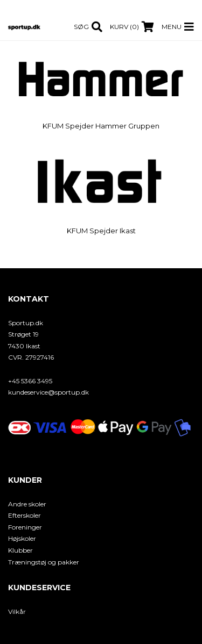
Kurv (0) (124, 27)
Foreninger (25, 527)
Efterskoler (25, 515)
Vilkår (17, 611)
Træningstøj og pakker (44, 562)
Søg (81, 27)
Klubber (20, 550)
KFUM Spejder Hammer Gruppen (101, 126)
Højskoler (22, 538)
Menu (172, 27)
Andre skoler (27, 504)
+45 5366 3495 (30, 381)
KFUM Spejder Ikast (101, 231)
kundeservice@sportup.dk (48, 392)
